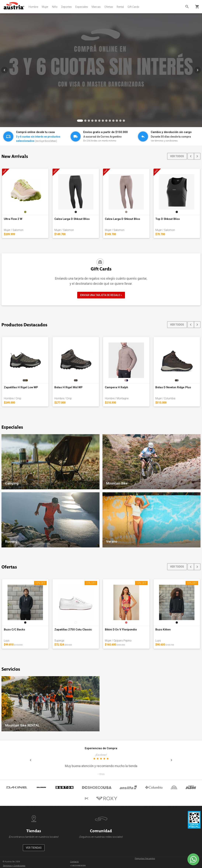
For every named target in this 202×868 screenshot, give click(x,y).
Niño (55, 7)
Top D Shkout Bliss (168, 219)
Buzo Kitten (163, 630)
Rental (120, 7)
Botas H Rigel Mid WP (68, 387)
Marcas (96, 7)
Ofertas (109, 7)
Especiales (82, 7)
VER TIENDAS (34, 848)
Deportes (66, 7)
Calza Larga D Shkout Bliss (72, 219)
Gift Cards (133, 7)
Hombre (33, 7)
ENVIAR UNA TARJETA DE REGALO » (101, 295)
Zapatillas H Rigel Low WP (21, 387)
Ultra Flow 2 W (13, 219)
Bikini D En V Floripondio (121, 630)
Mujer (45, 7)
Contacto (74, 862)
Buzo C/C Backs (14, 630)
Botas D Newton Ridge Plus (173, 387)
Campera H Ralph (116, 387)
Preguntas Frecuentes (145, 859)
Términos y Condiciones (14, 866)
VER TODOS (177, 156)
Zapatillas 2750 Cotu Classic (73, 630)
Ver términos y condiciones (164, 141)
